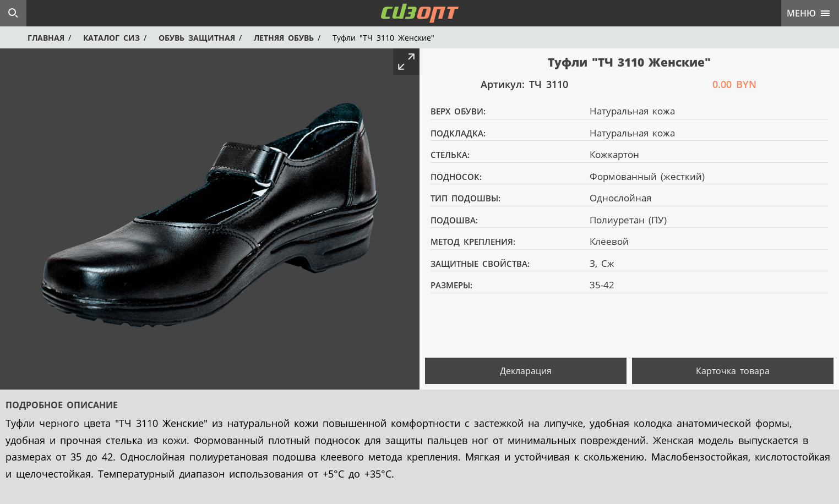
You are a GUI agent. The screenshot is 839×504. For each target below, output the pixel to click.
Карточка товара (733, 371)
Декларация (526, 371)
